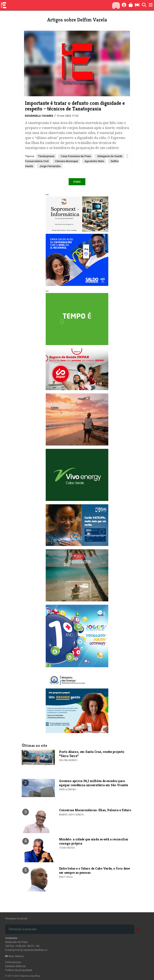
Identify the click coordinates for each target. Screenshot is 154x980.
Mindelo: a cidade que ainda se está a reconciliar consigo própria (94, 841)
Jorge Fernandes (50, 166)
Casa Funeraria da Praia (75, 156)
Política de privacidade (19, 970)
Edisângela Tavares (39, 116)
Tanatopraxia (46, 156)
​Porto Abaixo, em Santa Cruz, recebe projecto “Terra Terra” (92, 754)
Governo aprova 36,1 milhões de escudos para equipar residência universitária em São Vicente (93, 783)
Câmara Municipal (66, 161)
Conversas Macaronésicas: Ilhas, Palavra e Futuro (95, 810)
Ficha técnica (13, 962)
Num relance (14, 956)
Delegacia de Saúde (109, 156)
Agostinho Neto (94, 161)
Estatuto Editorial (15, 966)
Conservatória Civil (37, 161)
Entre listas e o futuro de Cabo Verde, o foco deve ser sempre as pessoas (94, 870)
